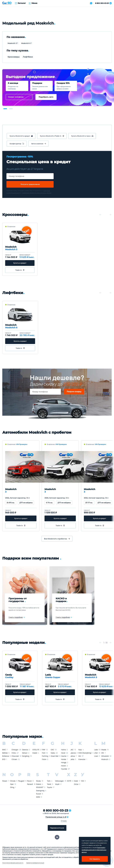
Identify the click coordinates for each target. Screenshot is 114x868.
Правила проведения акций (35, 863)
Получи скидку (74, 392)
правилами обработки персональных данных (37, 193)
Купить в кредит (20, 263)
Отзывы (64, 821)
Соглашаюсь (95, 859)
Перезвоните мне (57, 828)
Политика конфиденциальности (13, 863)
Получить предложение (30, 184)
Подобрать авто (46, 97)
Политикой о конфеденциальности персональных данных (94, 850)
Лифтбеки (28, 57)
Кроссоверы (14, 57)
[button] (5, 109)
